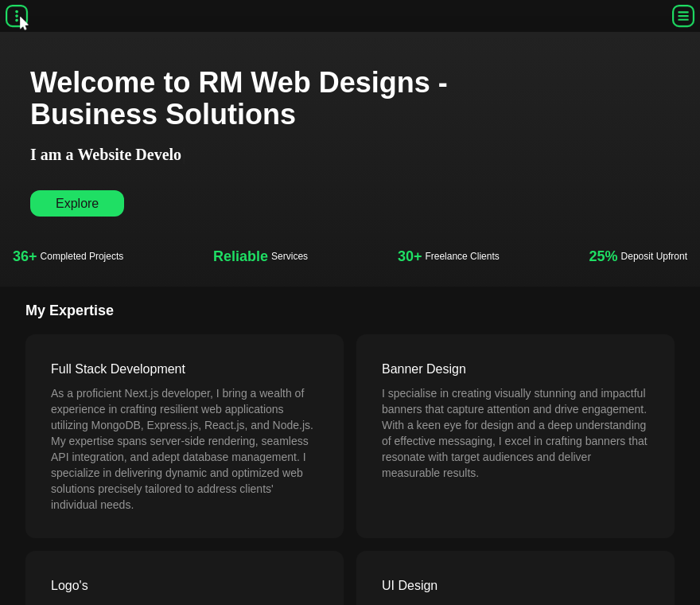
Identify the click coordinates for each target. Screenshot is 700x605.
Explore (77, 203)
